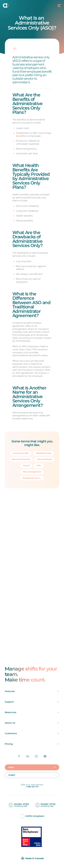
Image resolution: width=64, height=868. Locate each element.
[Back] (15, 48)
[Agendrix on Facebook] (19, 756)
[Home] (9, 5)
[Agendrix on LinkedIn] (28, 756)
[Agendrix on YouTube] (45, 756)
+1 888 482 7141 (32, 787)
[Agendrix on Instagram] (36, 756)
